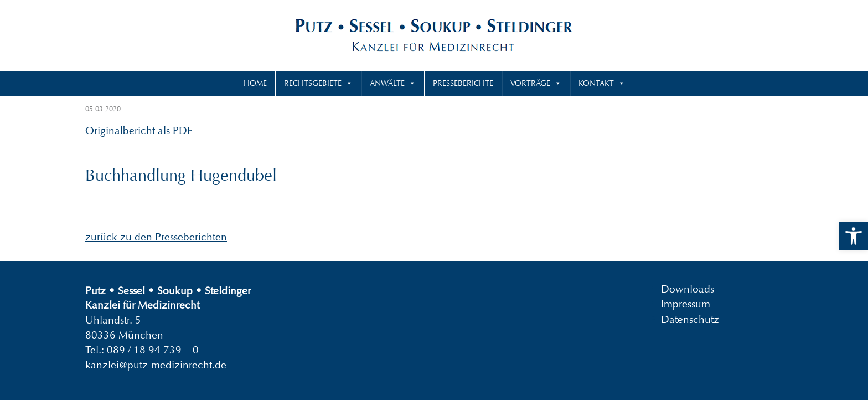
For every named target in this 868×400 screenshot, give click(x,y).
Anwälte (387, 83)
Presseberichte (463, 83)
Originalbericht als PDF (139, 130)
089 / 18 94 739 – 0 (153, 350)
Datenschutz (690, 319)
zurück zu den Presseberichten (156, 237)
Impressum (686, 304)
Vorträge (530, 83)
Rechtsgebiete (313, 83)
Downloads (688, 289)
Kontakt (596, 83)
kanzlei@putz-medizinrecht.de (156, 365)
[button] (854, 236)
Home (255, 83)
